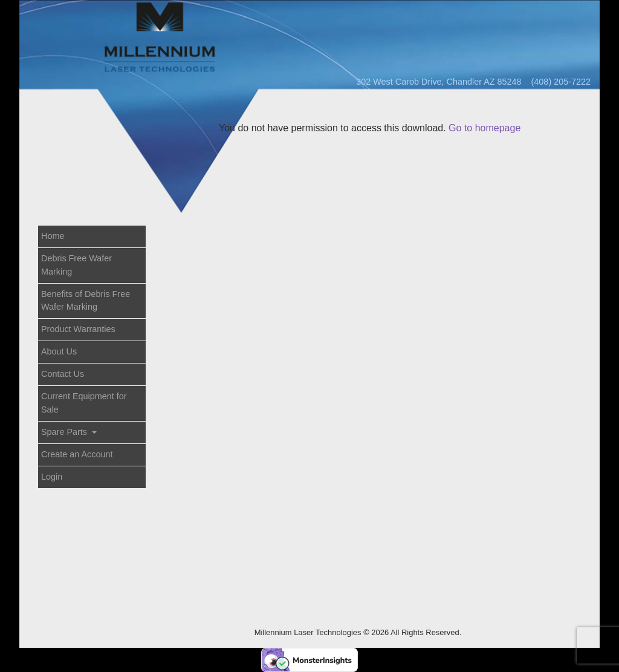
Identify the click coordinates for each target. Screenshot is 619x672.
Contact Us (63, 374)
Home (53, 236)
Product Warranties (78, 329)
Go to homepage (485, 128)
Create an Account (77, 454)
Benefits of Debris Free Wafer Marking (86, 301)
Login (52, 477)
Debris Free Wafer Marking (76, 265)
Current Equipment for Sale (84, 403)
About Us (59, 351)
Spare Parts (65, 432)
